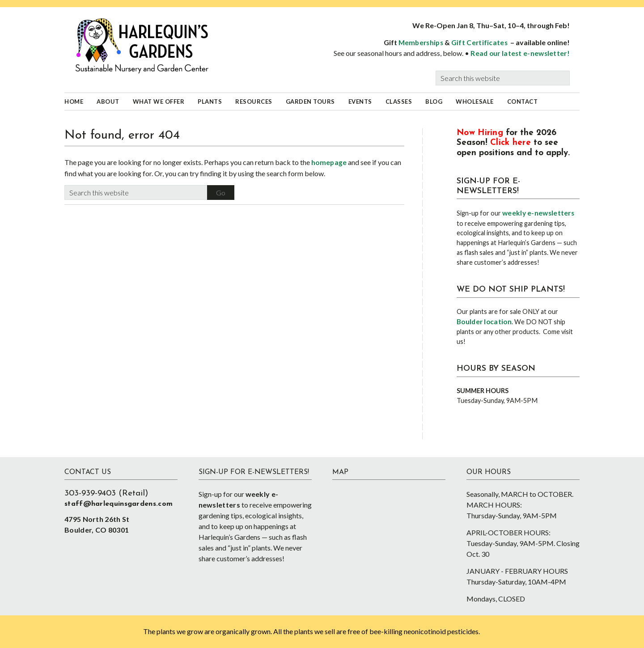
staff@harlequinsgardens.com (119, 504)
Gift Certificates (479, 42)
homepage (329, 162)
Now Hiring (480, 133)
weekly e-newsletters (538, 213)
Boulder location (484, 322)
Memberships (421, 42)
